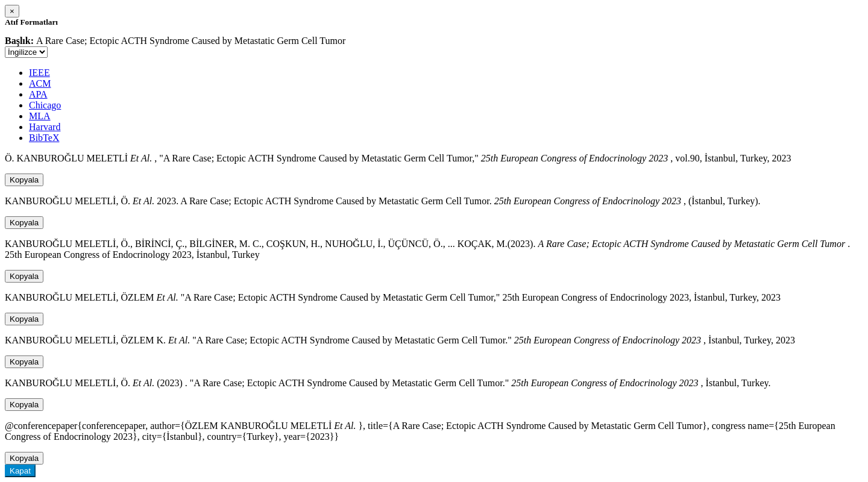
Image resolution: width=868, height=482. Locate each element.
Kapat (20, 471)
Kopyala (24, 180)
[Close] (12, 11)
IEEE (39, 73)
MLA (40, 116)
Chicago (45, 105)
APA (38, 94)
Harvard (45, 127)
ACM (40, 83)
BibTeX (44, 138)
